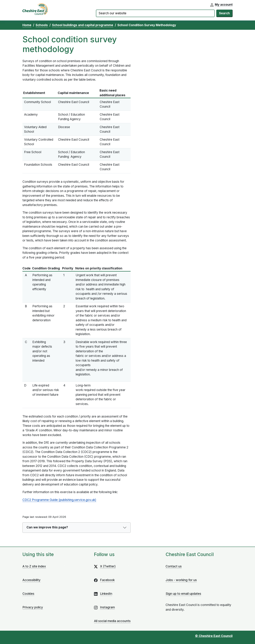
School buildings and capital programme (83, 25)
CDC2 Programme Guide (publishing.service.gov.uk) (59, 500)
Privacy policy (33, 607)
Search (224, 13)
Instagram (107, 607)
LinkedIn (106, 594)
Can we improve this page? (47, 527)
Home (27, 25)
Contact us (174, 566)
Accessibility (31, 580)
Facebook (107, 580)
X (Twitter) (108, 566)
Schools (42, 25)
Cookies (28, 594)
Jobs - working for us (181, 580)
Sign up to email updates (183, 594)
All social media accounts (112, 621)
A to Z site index (34, 566)
